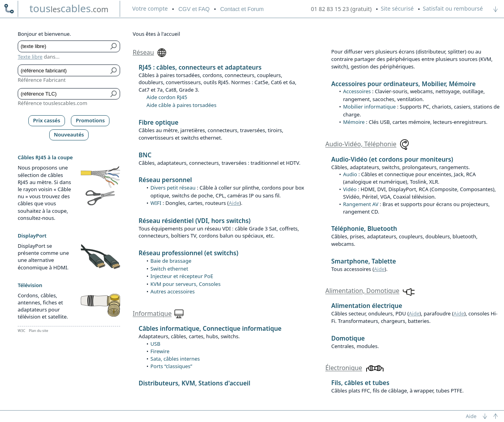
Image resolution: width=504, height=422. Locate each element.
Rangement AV (361, 204)
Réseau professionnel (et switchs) (188, 253)
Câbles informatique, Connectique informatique (210, 328)
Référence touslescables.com (53, 103)
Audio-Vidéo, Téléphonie (361, 144)
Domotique (348, 338)
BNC (145, 155)
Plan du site (38, 331)
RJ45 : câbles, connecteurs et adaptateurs (200, 67)
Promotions (91, 120)
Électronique (344, 368)
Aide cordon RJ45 (167, 97)
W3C (21, 331)
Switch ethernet (169, 269)
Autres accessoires (173, 291)
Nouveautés (69, 135)
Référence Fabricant (42, 80)
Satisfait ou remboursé (453, 8)
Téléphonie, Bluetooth (364, 229)
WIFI (156, 203)
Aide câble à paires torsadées (182, 105)
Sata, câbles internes (175, 359)
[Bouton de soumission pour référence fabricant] (114, 70)
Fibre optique (158, 122)
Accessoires (357, 91)
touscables (69, 8)
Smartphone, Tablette (363, 261)
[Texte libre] (63, 46)
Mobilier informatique (369, 107)
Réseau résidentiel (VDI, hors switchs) (195, 221)
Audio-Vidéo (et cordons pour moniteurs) (392, 159)
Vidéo (350, 189)
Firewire (160, 351)
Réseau (143, 52)
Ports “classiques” (171, 366)
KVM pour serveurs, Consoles (185, 284)
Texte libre (30, 57)
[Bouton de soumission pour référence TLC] (114, 94)
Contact (242, 9)
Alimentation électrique (367, 306)
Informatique (152, 314)
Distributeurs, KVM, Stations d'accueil (195, 383)
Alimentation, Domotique (362, 291)
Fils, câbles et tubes (360, 383)
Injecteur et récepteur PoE (182, 276)
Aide (234, 203)
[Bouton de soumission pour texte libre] (114, 46)
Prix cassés (47, 120)
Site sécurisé (397, 8)
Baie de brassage (171, 261)
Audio (350, 174)
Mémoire (354, 122)
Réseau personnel (165, 180)
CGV (194, 9)
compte (150, 8)
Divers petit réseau (173, 188)
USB (155, 344)
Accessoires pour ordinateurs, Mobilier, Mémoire (403, 84)
